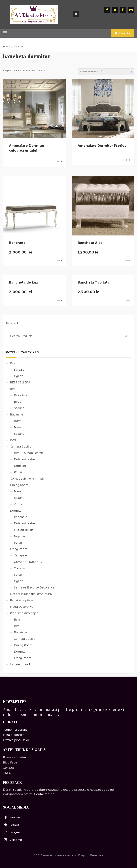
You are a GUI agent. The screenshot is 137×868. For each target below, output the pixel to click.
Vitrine (18, 504)
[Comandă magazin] (106, 72)
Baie (13, 363)
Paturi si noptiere (21, 600)
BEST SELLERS (20, 382)
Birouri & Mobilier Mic (29, 453)
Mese (17, 427)
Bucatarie (16, 414)
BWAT (14, 440)
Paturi (18, 472)
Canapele (20, 555)
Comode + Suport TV (28, 562)
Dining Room (19, 485)
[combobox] (68, 336)
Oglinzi (19, 376)
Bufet (18, 421)
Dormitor (16, 510)
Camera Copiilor (21, 446)
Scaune (19, 408)
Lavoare (19, 370)
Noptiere (20, 466)
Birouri (19, 402)
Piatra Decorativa (22, 607)
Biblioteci (20, 395)
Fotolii (18, 575)
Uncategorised (20, 664)
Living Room (19, 549)
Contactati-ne (44, 794)
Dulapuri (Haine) (25, 459)
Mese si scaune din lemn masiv (31, 594)
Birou (14, 389)
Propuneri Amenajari (24, 613)
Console (19, 568)
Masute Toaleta (24, 530)
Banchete (20, 517)
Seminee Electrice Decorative (34, 587)
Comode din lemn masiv (27, 478)
